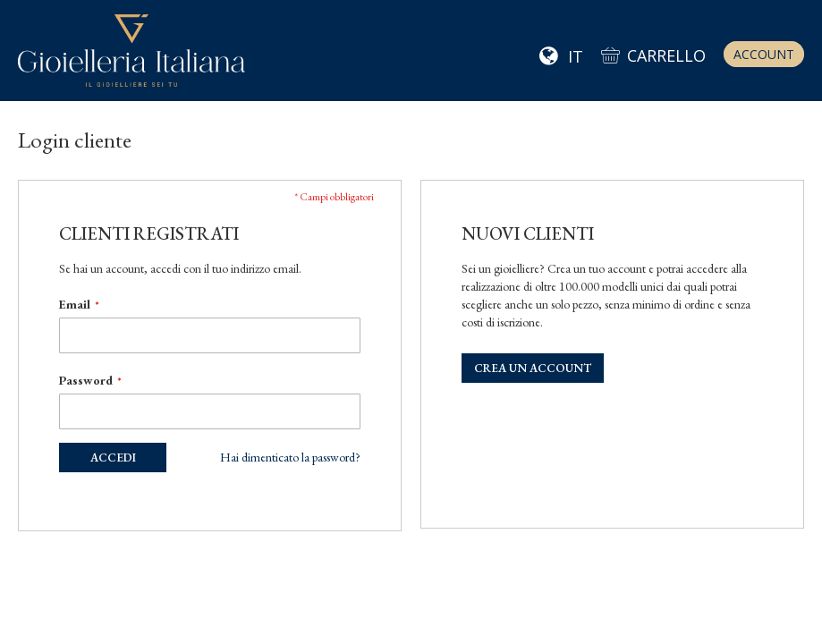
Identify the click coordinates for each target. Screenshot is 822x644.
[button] (561, 57)
